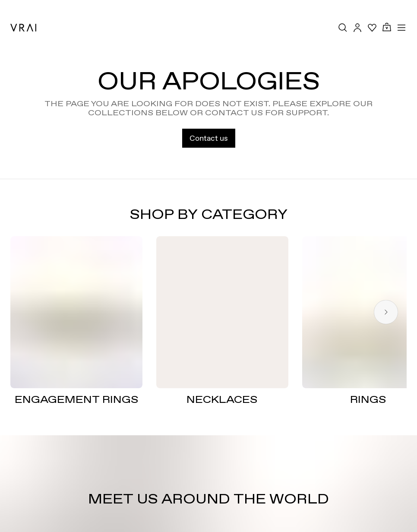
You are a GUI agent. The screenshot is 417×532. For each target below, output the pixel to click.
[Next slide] (386, 312)
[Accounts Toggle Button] (357, 28)
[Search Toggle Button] (343, 28)
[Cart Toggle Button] (387, 27)
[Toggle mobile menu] (401, 28)
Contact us (209, 138)
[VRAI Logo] (23, 28)
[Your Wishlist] (372, 28)
